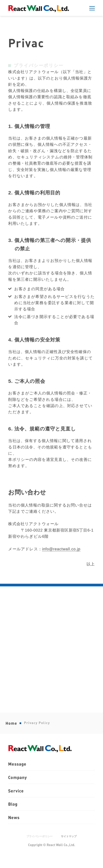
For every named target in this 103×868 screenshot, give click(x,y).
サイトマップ (70, 847)
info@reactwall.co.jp (61, 562)
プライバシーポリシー (39, 847)
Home (11, 729)
